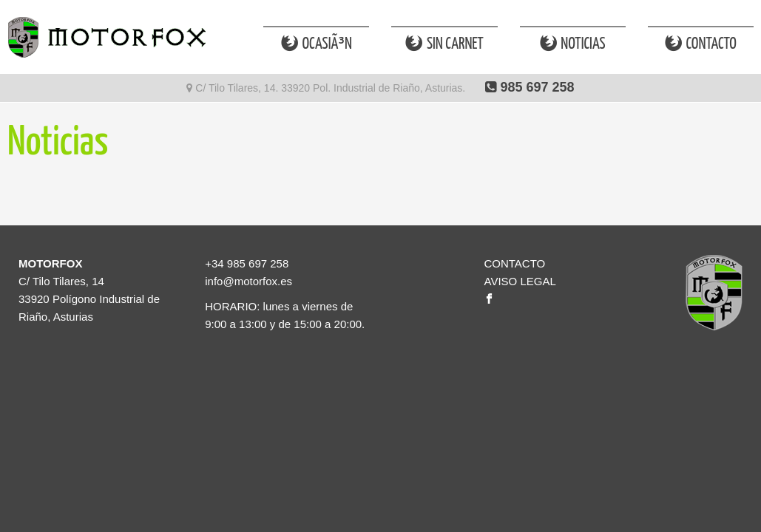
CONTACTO (514, 263)
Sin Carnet (444, 44)
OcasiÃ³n (317, 44)
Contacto (701, 44)
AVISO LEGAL (520, 281)
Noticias (573, 44)
